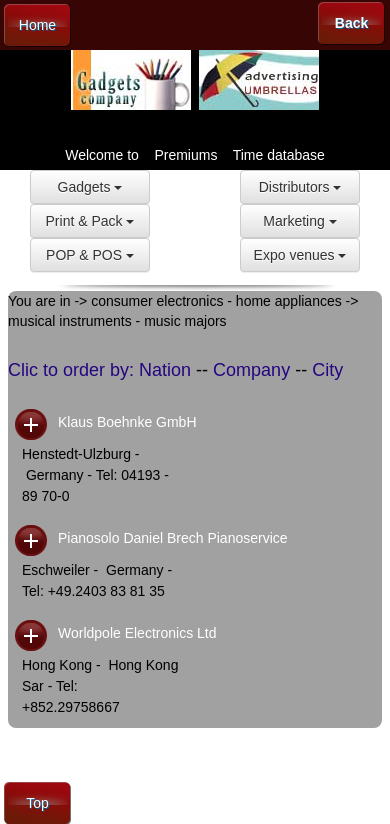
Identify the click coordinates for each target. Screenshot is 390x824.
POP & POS (90, 255)
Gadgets (90, 187)
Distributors (300, 187)
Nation (165, 370)
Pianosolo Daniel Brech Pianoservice (173, 538)
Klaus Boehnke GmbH (127, 422)
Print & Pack (90, 221)
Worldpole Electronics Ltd (137, 633)
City (327, 370)
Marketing (299, 221)
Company (251, 370)
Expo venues (300, 255)
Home (37, 25)
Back (351, 23)
